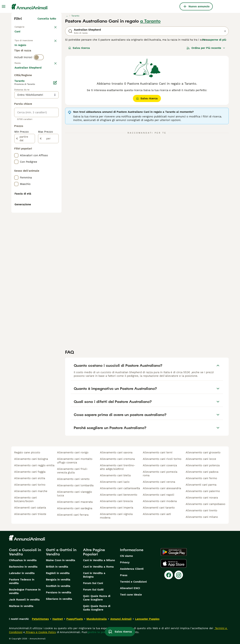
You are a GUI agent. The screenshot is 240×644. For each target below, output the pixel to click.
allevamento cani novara (202, 498)
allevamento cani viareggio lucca (75, 494)
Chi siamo (126, 556)
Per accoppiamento (30, 60)
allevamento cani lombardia (75, 485)
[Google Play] (174, 552)
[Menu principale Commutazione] (4, 6)
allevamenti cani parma (201, 485)
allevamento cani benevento (119, 495)
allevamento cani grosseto (203, 452)
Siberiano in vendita (59, 599)
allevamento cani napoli (158, 495)
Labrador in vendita (22, 573)
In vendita (24, 52)
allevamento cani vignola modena (116, 516)
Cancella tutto (47, 19)
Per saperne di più (214, 40)
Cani (18, 35)
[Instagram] (179, 575)
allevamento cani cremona (117, 459)
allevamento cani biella (115, 475)
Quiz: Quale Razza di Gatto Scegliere (97, 608)
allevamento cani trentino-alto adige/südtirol (118, 467)
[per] (48, 237)
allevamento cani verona (159, 482)
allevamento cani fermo (201, 478)
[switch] (39, 74)
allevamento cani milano (202, 517)
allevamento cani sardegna (75, 508)
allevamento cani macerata (75, 502)
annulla (51, 81)
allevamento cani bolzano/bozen (25, 499)
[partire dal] (25, 237)
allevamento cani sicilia (30, 478)
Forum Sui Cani (93, 583)
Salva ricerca (79, 48)
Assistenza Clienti (132, 569)
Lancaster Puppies (147, 619)
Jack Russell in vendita (24, 600)
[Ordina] (206, 48)
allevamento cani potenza (203, 465)
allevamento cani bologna (31, 459)
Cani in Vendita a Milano (99, 560)
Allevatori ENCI (130, 588)
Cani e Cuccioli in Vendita (25, 552)
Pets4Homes (40, 619)
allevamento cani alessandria (162, 488)
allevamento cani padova (202, 472)
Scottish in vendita (58, 586)
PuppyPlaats (75, 619)
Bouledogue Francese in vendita (25, 591)
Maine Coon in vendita (61, 560)
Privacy (125, 562)
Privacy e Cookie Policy (40, 632)
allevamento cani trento (201, 510)
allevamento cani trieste (30, 514)
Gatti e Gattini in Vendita (61, 552)
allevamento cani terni (158, 452)
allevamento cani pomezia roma (160, 474)
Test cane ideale (131, 595)
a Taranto (150, 21)
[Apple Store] (174, 563)
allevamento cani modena (160, 501)
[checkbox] (16, 100)
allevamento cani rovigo (73, 452)
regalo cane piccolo (27, 452)
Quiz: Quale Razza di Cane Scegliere (97, 598)
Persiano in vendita (59, 592)
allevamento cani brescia (116, 501)
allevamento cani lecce (201, 459)
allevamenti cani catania (30, 508)
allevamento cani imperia (117, 508)
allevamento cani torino (30, 485)
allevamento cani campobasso (205, 504)
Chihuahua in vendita (23, 560)
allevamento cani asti (157, 514)
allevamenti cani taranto (159, 508)
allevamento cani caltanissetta (120, 488)
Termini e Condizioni (133, 582)
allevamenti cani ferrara (73, 515)
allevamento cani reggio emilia (34, 465)
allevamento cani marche (31, 491)
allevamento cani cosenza (160, 465)
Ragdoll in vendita (58, 573)
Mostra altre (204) (44, 165)
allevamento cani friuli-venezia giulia (73, 471)
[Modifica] (55, 181)
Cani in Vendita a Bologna (94, 575)
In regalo (44, 52)
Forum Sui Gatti (93, 590)
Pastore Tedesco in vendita (22, 581)
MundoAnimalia (97, 619)
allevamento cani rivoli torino (162, 459)
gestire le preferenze (101, 632)
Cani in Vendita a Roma (98, 567)
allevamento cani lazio (115, 482)
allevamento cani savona (116, 452)
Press (124, 575)
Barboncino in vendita (23, 567)
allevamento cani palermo (203, 491)
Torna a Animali (26, 26)
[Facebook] (169, 575)
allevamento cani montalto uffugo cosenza (75, 461)
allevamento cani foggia (30, 472)
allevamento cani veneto (73, 479)
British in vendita (57, 567)
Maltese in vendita (21, 606)
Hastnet (58, 619)
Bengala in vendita (58, 580)
